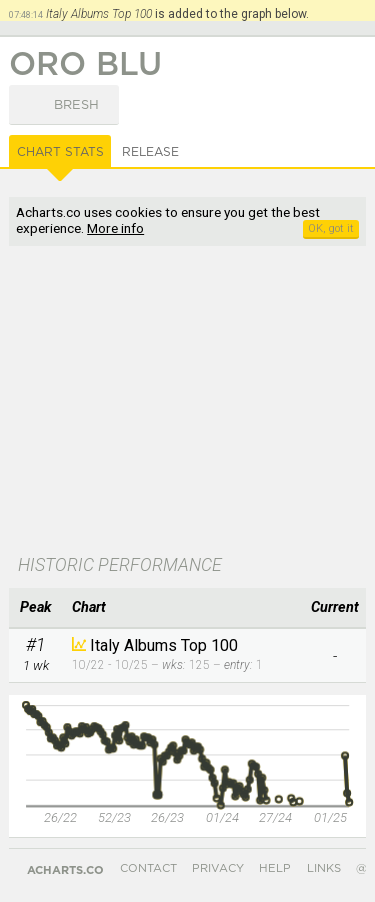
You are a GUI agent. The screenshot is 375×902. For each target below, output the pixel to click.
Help (275, 868)
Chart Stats (60, 152)
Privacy (218, 868)
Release (150, 152)
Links (324, 868)
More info (115, 228)
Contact (148, 868)
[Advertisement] (187, 402)
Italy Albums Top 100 (164, 645)
